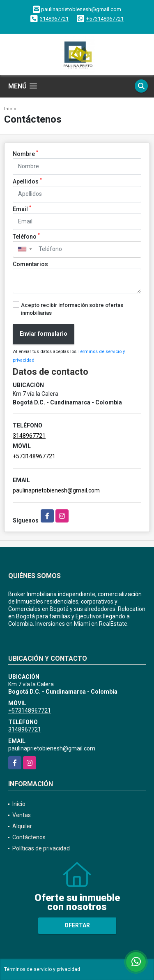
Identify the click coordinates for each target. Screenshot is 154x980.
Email (22, 209)
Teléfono (26, 236)
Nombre (25, 153)
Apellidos (27, 181)
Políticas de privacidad (41, 848)
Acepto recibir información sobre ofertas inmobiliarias (72, 309)
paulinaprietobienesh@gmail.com (56, 490)
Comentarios (30, 264)
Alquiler (22, 826)
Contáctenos (29, 837)
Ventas (22, 815)
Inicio (10, 109)
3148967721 (54, 19)
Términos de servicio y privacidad (42, 969)
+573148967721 (105, 19)
